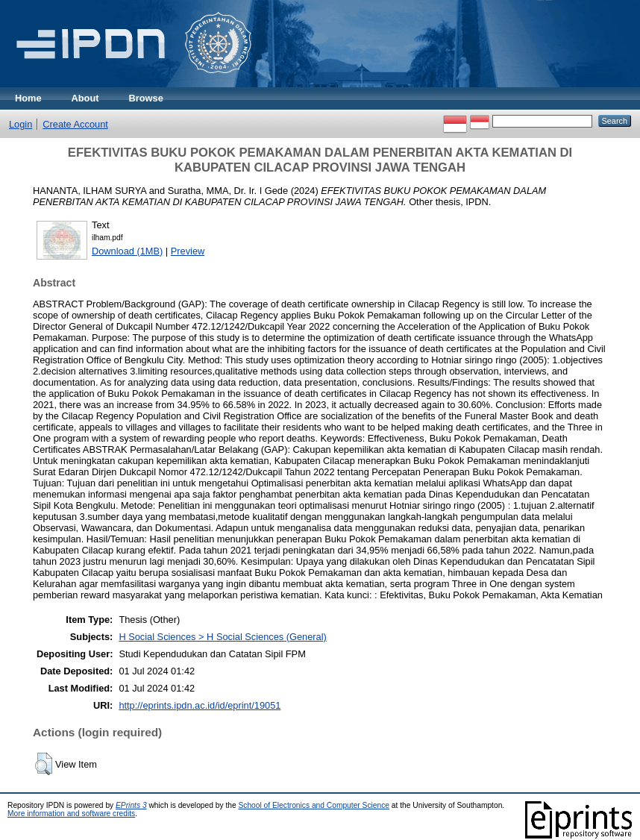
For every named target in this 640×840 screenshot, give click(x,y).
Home (28, 98)
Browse (146, 98)
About (85, 98)
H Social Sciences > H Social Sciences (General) (222, 637)
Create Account (75, 124)
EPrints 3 (131, 805)
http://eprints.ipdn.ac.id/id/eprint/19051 (200, 705)
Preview (188, 251)
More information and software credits (71, 814)
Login (21, 124)
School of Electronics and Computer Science (314, 805)
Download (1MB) (127, 251)
